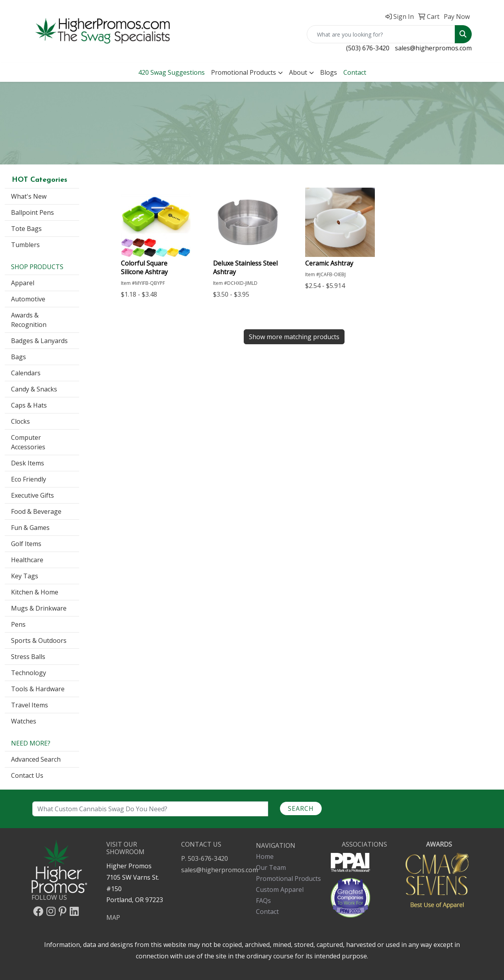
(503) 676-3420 (368, 48)
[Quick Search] (381, 34)
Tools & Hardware (38, 689)
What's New (29, 196)
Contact (267, 912)
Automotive (28, 299)
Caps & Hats (29, 405)
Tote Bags (26, 229)
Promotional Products (244, 72)
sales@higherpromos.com (433, 48)
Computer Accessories (28, 442)
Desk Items (28, 463)
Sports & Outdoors (39, 640)
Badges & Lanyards (39, 341)
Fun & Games (30, 528)
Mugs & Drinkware (39, 608)
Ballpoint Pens (32, 212)
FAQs (263, 901)
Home (265, 856)
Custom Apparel (280, 890)
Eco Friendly (29, 479)
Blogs (329, 72)
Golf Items (26, 544)
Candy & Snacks (34, 389)
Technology (29, 673)
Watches (24, 721)
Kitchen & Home (35, 592)
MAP (113, 917)
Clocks (20, 421)
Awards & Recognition (29, 320)
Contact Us (27, 775)
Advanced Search (36, 759)
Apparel (23, 283)
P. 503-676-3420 (205, 858)
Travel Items (30, 705)
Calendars (26, 373)
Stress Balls (28, 657)
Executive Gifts (32, 495)
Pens (18, 624)
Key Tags (25, 576)
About (298, 72)
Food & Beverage (36, 511)
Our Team (271, 867)
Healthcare (27, 560)
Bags (19, 357)
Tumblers (25, 245)
